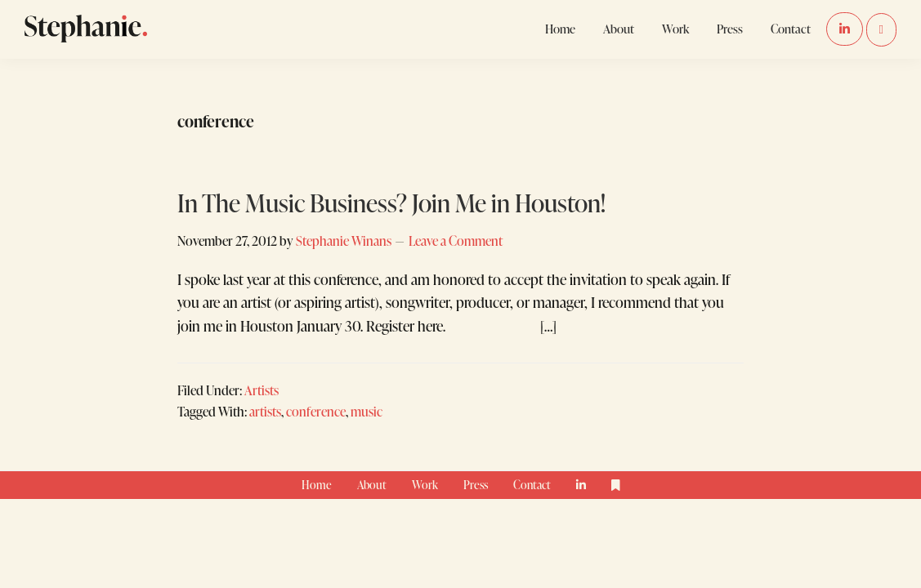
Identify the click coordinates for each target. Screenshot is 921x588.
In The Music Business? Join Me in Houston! (391, 203)
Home (317, 485)
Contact (532, 485)
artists (265, 411)
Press (476, 485)
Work (425, 485)
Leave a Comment (456, 241)
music (367, 411)
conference (316, 411)
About (372, 485)
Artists (262, 390)
